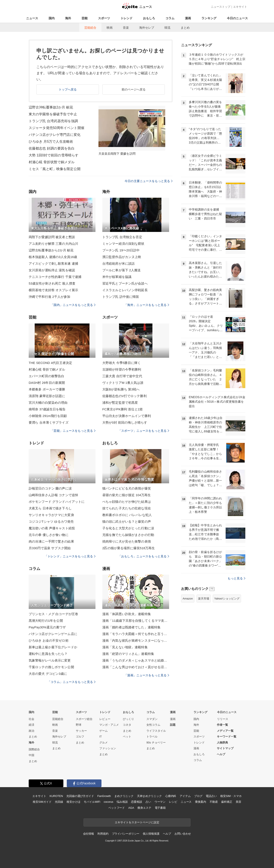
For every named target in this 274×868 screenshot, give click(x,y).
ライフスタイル (156, 731)
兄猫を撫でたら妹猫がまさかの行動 (128, 535)
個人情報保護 (151, 834)
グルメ (103, 743)
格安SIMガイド (42, 802)
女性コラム (153, 725)
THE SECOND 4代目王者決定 (50, 363)
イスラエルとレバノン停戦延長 (125, 290)
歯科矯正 (227, 802)
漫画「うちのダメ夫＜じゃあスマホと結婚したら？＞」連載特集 (136, 660)
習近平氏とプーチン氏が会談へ (125, 283)
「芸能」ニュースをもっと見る (73, 431)
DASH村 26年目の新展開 (47, 383)
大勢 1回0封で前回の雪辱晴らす (54, 155)
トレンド (127, 18)
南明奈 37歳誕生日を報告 (47, 409)
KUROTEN (56, 796)
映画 (110, 28)
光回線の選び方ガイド (80, 796)
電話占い (211, 796)
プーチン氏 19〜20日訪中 (121, 250)
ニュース (32, 18)
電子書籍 (160, 808)
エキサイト (240, 7)
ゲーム (103, 731)
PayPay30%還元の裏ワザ (47, 627)
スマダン (152, 719)
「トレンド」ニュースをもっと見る (70, 556)
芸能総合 (90, 28)
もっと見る (236, 578)
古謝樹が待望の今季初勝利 (122, 369)
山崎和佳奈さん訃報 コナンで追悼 (53, 495)
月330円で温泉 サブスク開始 (50, 548)
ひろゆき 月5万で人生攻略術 (51, 142)
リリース (223, 719)
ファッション (108, 748)
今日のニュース (237, 18)
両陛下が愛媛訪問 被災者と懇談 (52, 237)
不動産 (214, 802)
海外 (68, 18)
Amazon (188, 599)
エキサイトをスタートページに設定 (137, 822)
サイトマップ (225, 748)
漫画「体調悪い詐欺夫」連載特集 (127, 614)
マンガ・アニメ (109, 725)
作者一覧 (222, 725)
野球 (79, 725)
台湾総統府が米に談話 (118, 263)
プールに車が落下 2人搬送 (121, 270)
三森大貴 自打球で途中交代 (122, 376)
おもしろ (149, 18)
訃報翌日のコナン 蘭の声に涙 (50, 488)
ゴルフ (80, 737)
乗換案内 (200, 802)
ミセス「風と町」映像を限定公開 (55, 169)
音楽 (126, 28)
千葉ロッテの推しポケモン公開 (51, 667)
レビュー (105, 719)
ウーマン (160, 802)
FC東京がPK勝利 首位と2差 (123, 409)
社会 (31, 719)
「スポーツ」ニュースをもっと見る (144, 431)
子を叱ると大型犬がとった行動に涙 (128, 528)
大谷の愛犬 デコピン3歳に (48, 674)
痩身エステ (144, 808)
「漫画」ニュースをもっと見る (147, 675)
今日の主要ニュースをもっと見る (149, 181)
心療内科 (171, 796)
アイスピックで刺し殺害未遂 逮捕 (53, 263)
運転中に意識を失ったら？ (48, 654)
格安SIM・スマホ (231, 796)
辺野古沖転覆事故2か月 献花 (51, 107)
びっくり (128, 719)
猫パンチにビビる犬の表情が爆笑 (127, 488)
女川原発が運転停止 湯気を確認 (52, 270)
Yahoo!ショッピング (227, 599)
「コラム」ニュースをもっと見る (71, 682)
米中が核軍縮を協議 (117, 277)
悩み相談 (122, 802)
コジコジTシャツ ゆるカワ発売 (51, 522)
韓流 (167, 28)
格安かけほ (73, 802)
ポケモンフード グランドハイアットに (57, 502)
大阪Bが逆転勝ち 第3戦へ (121, 389)
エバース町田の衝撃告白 (46, 376)
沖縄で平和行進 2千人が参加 (49, 297)
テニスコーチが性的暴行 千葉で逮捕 (55, 277)
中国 (31, 755)
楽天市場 (204, 599)
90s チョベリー (156, 743)
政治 (31, 731)
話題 (173, 725)
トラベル (152, 737)
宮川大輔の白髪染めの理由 (48, 403)
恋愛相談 (136, 802)
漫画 (188, 18)
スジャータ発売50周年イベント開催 (57, 128)
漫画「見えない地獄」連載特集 (125, 647)
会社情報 (89, 834)
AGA (131, 808)
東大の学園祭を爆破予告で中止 (53, 114)
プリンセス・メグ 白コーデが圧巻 (53, 614)
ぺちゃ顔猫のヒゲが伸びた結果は (127, 502)
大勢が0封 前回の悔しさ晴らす (125, 422)
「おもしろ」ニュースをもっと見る (144, 556)
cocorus (108, 802)
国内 (52, 18)
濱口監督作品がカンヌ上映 (122, 257)
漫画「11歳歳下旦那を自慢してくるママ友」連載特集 (136, 621)
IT (101, 737)
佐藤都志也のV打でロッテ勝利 (124, 396)
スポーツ (104, 18)
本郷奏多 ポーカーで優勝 (47, 389)
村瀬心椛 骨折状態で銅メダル (52, 162)
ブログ (198, 796)
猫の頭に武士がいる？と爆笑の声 (127, 522)
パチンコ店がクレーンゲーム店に (53, 634)
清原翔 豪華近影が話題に (47, 396)
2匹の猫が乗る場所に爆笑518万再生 (129, 548)
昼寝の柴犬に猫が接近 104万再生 (127, 495)
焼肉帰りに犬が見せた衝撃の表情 (127, 541)
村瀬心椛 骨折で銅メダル (47, 369)
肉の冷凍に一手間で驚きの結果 (51, 541)
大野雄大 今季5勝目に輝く (121, 363)
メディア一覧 (225, 731)
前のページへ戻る (134, 89)
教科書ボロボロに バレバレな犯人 (127, 515)
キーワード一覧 (227, 737)
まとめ (185, 28)
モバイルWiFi (92, 802)
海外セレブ (147, 28)
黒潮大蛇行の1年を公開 (46, 621)
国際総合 (34, 749)
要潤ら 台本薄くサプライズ (49, 422)
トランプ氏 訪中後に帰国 (121, 297)
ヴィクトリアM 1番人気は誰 (123, 383)
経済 (31, 725)
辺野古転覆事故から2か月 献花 (51, 250)
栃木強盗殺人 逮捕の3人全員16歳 (53, 257)
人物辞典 (222, 743)
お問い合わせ (183, 834)
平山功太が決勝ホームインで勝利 (127, 416)
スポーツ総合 (84, 719)
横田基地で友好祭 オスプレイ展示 (53, 290)
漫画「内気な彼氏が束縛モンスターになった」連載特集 (136, 640)
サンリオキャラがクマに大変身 (51, 515)
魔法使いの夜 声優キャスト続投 (52, 528)
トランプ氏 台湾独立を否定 (122, 237)
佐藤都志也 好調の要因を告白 (52, 148)
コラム (170, 18)
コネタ (127, 725)
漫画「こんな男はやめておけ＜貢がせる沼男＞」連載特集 (136, 667)
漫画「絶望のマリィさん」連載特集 (128, 654)
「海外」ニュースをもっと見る (147, 305)
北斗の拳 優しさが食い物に (49, 535)
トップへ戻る (68, 89)
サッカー (81, 731)
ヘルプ (221, 754)
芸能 (85, 18)
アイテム (185, 796)
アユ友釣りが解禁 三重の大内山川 (53, 244)
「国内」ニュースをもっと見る (73, 305)
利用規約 (103, 834)
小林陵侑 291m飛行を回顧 (48, 416)
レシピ (173, 802)
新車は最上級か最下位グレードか (53, 647)
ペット (127, 737)
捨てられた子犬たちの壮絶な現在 (127, 508)
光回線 (59, 802)
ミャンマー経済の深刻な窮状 (123, 244)
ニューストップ (221, 7)
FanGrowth (104, 796)
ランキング (209, 18)
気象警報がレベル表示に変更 (50, 660)
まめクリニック (124, 796)
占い (148, 802)
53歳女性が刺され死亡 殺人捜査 (52, 283)
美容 (238, 802)
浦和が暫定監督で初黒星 (120, 403)
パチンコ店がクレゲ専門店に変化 (55, 135)
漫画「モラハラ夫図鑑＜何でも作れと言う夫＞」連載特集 (136, 634)
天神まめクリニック (149, 796)
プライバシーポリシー (126, 834)
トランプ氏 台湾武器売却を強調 (53, 121)
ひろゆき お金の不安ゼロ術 (49, 640)
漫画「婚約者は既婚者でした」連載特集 (131, 627)
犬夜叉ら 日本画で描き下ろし (50, 508)
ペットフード (117, 808)
